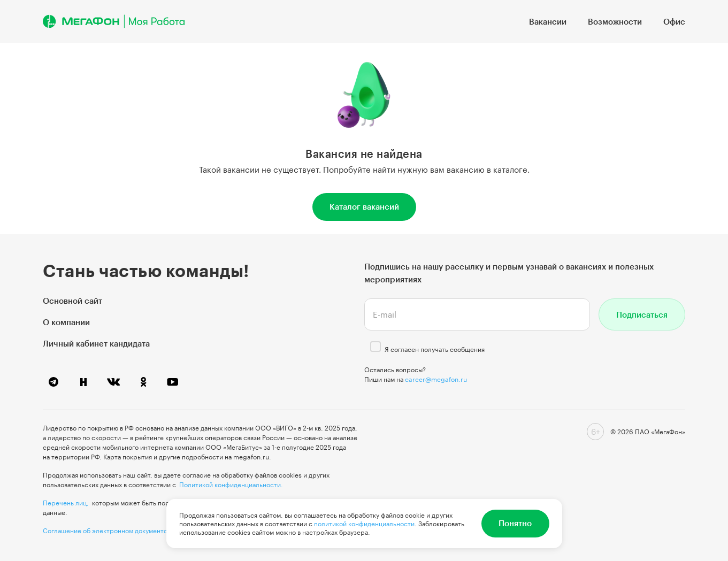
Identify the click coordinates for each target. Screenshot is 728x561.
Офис (674, 21)
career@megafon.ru (436, 379)
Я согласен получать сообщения (435, 349)
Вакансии (548, 21)
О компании (66, 322)
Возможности (615, 21)
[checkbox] (376, 347)
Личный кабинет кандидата (96, 343)
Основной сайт (72, 301)
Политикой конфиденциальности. (231, 485)
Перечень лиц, (66, 503)
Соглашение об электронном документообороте (118, 531)
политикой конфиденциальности (364, 524)
